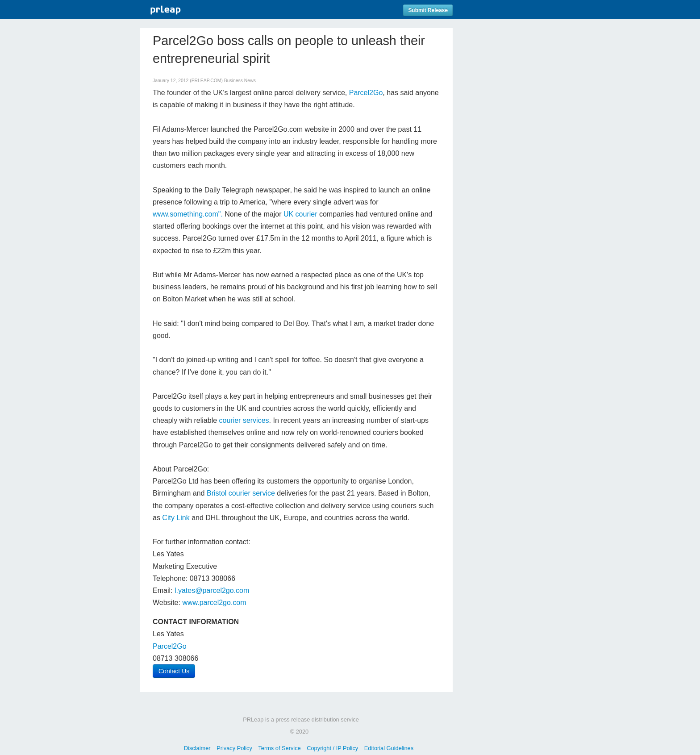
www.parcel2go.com (214, 603)
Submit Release (428, 10)
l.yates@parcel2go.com (212, 590)
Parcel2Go (366, 93)
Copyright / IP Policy (332, 748)
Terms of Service (279, 748)
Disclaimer (197, 748)
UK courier (300, 214)
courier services (244, 420)
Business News (240, 81)
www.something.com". (188, 214)
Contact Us (174, 671)
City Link (176, 518)
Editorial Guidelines (389, 748)
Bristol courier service (241, 493)
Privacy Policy (234, 748)
